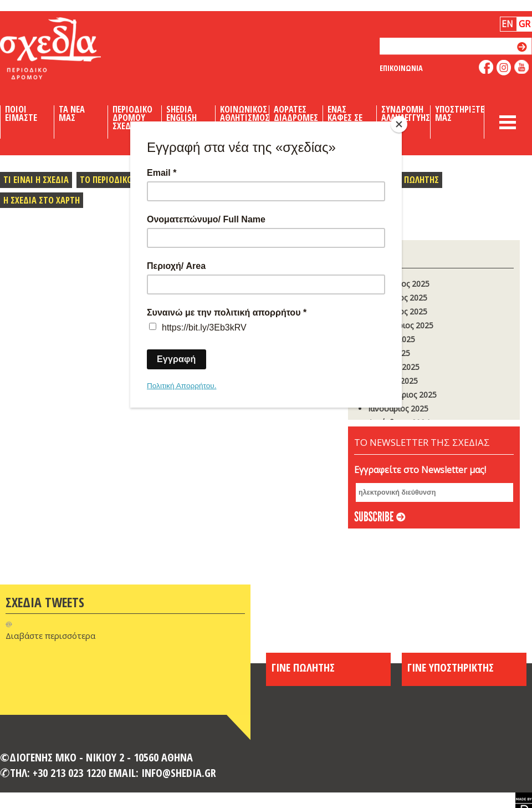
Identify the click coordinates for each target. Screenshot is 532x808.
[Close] (399, 124)
